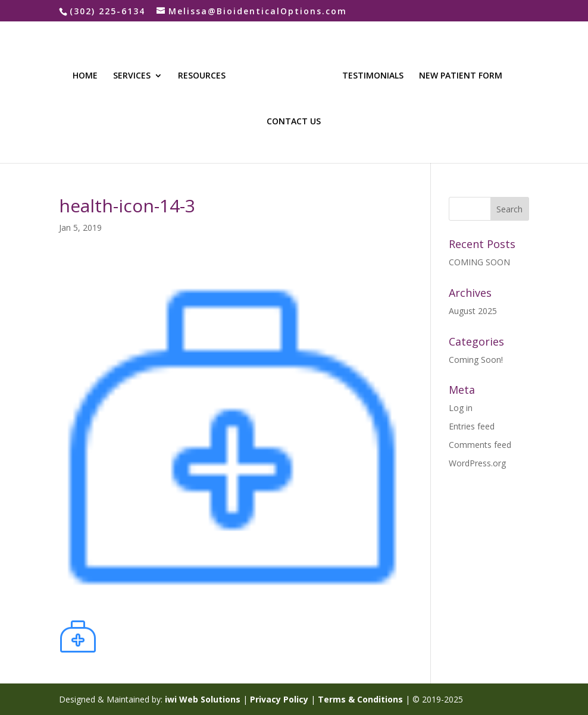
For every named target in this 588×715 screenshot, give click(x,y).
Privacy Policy (279, 699)
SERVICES (132, 76)
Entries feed (472, 426)
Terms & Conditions (360, 699)
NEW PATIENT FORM (461, 76)
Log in (461, 408)
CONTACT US (294, 122)
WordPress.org (477, 463)
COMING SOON (479, 262)
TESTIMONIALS (373, 76)
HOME (85, 76)
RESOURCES (202, 76)
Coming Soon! (476, 360)
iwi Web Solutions (203, 699)
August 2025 (473, 311)
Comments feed (480, 445)
